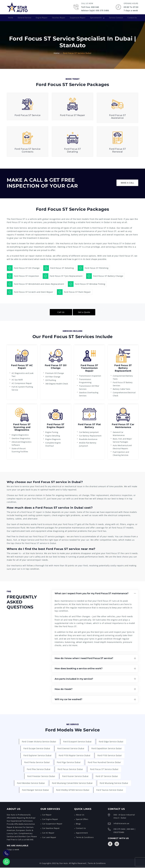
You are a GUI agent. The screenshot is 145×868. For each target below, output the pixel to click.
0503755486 (119, 833)
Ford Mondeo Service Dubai (31, 783)
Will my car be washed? (68, 699)
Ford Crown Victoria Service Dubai (39, 741)
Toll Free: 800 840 (90, 7)
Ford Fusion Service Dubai (75, 776)
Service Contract (116, 18)
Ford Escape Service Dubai (37, 748)
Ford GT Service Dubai (107, 776)
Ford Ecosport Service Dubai (77, 741)
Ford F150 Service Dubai (110, 755)
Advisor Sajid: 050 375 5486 (95, 10)
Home (10, 18)
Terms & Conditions (85, 838)
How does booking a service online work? (79, 668)
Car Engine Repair (50, 820)
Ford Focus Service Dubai (70, 769)
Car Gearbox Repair (51, 829)
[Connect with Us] (110, 844)
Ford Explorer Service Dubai (38, 755)
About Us (80, 815)
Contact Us (133, 18)
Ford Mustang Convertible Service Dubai (72, 783)
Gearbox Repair (59, 18)
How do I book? (64, 689)
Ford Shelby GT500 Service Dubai (73, 790)
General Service (24, 18)
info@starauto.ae (121, 824)
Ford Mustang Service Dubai (114, 783)
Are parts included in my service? (74, 679)
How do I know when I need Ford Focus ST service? (84, 658)
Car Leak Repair (49, 838)
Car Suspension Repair (52, 824)
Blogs (78, 824)
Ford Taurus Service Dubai (110, 790)
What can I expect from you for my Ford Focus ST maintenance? (92, 593)
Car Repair (47, 815)
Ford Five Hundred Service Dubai (104, 762)
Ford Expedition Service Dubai (107, 748)
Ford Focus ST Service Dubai (104, 769)
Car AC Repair (48, 833)
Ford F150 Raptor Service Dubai (75, 755)
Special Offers (82, 820)
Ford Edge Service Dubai (111, 741)
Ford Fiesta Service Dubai (37, 762)
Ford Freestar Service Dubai (41, 776)
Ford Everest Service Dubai (71, 748)
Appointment (82, 833)
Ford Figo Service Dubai (69, 762)
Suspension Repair (78, 18)
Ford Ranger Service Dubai (35, 790)
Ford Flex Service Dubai (39, 769)
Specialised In (96, 18)
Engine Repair (41, 18)
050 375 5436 (119, 829)
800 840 (131, 829)
